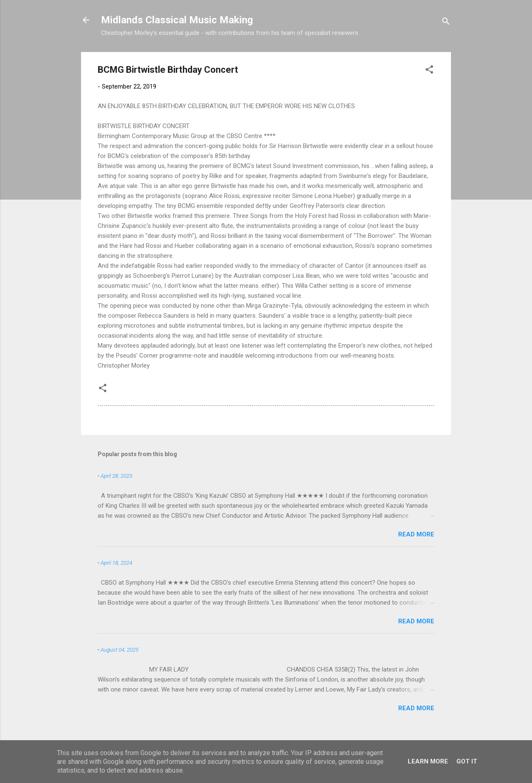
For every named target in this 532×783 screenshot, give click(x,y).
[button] (429, 71)
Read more (416, 534)
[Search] (446, 23)
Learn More (428, 761)
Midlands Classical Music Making (177, 20)
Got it (467, 761)
